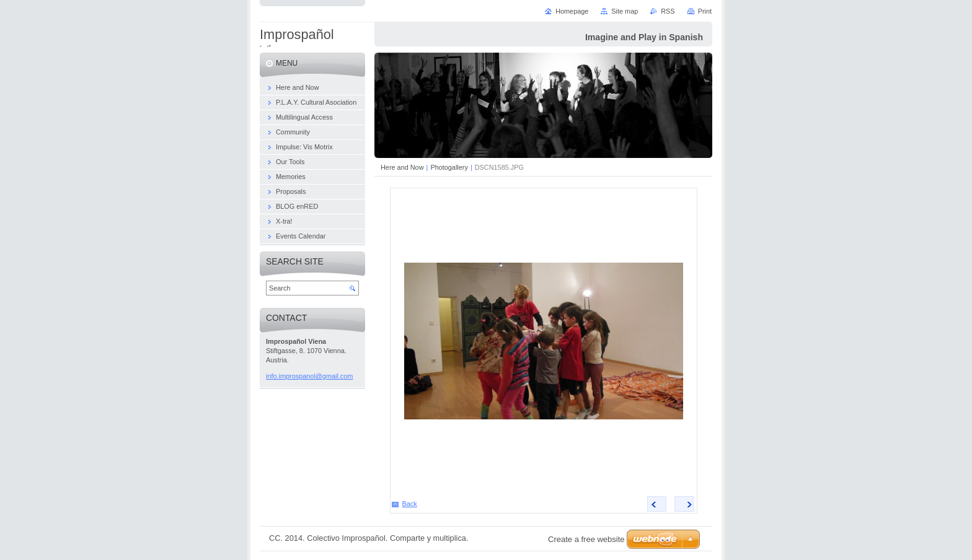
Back (410, 504)
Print (705, 11)
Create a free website (586, 539)
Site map (625, 11)
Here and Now (402, 167)
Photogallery (449, 167)
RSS (668, 11)
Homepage (572, 11)
